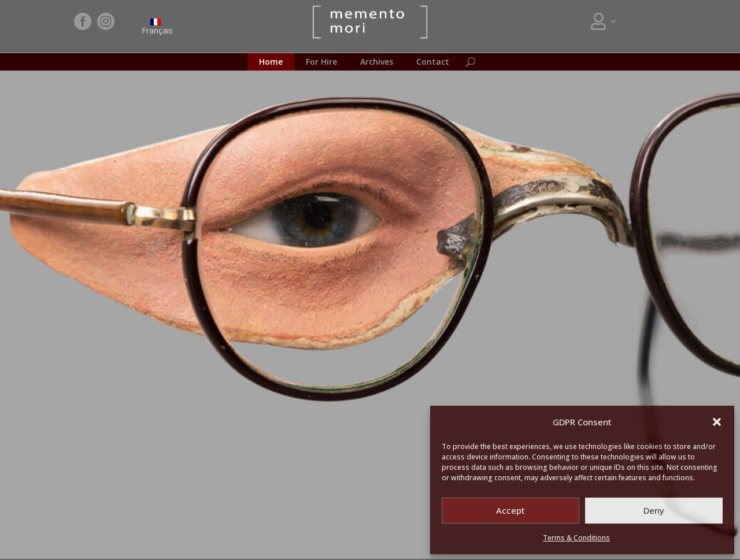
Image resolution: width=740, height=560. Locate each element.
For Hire (321, 62)
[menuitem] (156, 26)
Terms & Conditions (576, 538)
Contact (433, 62)
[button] (717, 422)
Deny (654, 510)
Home (271, 62)
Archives (377, 62)
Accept (510, 510)
